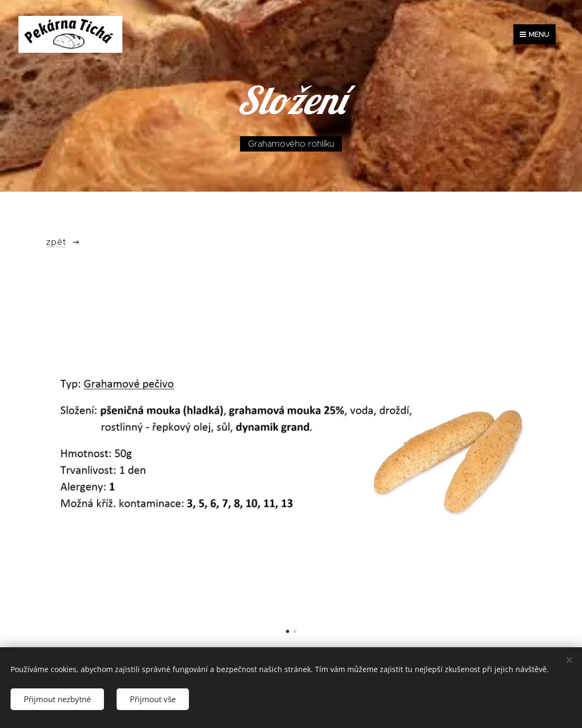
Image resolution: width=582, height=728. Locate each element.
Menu (535, 34)
